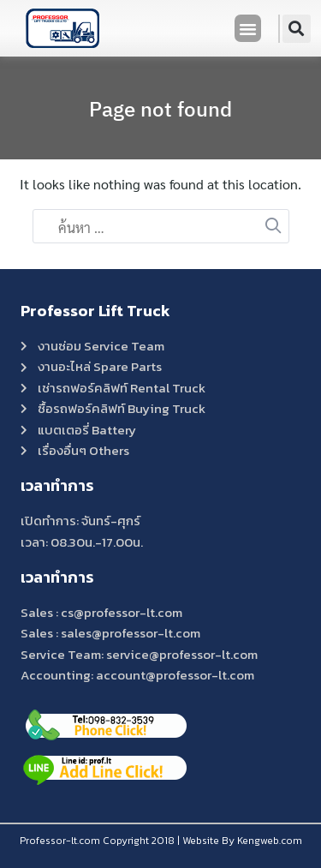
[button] (248, 28)
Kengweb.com (270, 841)
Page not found (160, 109)
